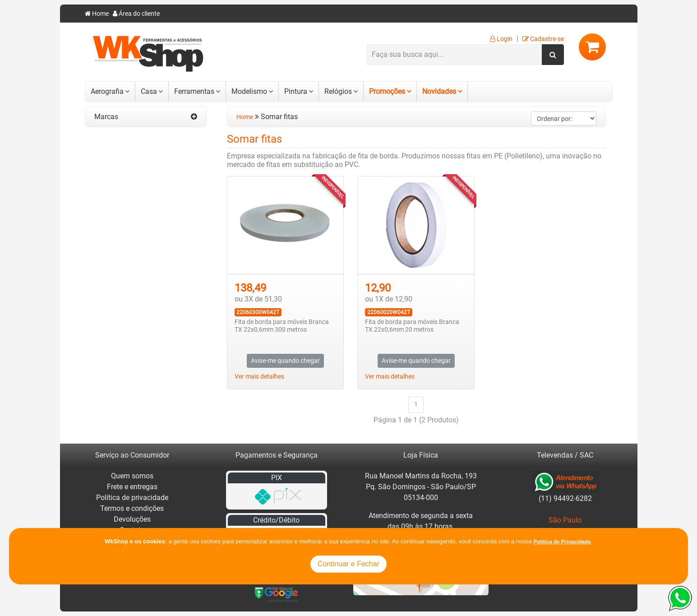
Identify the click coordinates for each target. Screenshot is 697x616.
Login (501, 39)
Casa (149, 91)
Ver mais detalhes (259, 377)
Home (97, 14)
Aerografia (107, 91)
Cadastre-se (543, 39)
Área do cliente (136, 14)
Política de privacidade (132, 498)
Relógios (338, 91)
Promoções (387, 91)
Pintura (296, 91)
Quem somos (132, 476)
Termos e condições (132, 508)
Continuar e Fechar (348, 564)
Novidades (439, 91)
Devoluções (132, 519)
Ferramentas (194, 91)
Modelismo (249, 91)
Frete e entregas (132, 487)
